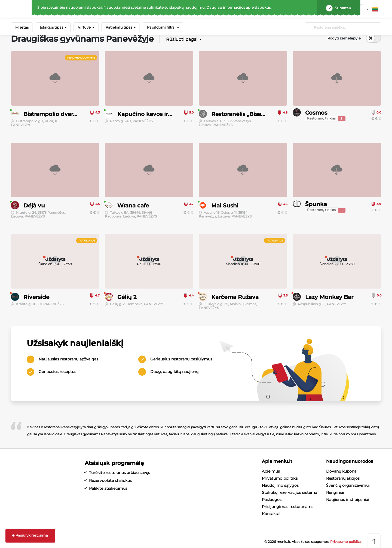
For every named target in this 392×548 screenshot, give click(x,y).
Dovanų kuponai (342, 471)
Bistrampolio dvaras (51, 114)
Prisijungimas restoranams (288, 507)
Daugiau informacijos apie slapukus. (239, 7)
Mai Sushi (225, 206)
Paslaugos (272, 500)
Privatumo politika (280, 478)
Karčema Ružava (235, 297)
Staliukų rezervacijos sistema (290, 492)
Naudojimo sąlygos (280, 485)
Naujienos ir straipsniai (348, 500)
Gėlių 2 (127, 297)
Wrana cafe (133, 206)
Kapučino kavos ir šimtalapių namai (168, 114)
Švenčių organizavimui (348, 485)
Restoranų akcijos (343, 478)
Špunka (316, 204)
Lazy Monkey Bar (329, 297)
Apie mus (271, 471)
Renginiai (335, 492)
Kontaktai (271, 514)
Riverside (36, 297)
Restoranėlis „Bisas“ (239, 114)
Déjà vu (34, 206)
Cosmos (316, 113)
